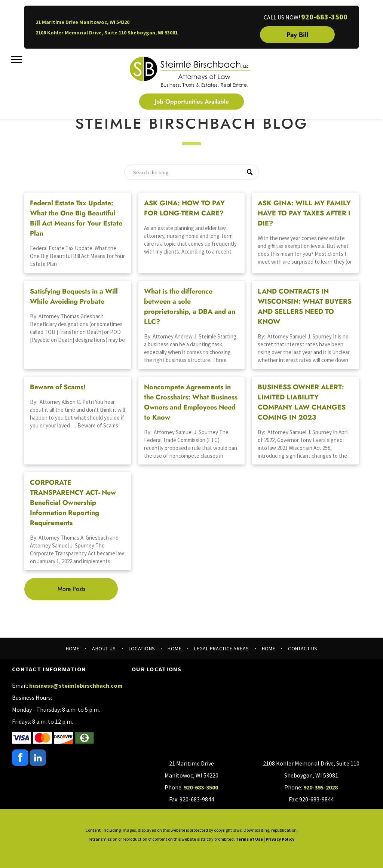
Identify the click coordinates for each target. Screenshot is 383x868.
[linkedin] (38, 759)
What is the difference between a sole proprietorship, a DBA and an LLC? (190, 306)
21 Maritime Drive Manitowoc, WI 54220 (82, 22)
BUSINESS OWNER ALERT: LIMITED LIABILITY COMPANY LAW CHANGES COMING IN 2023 (302, 402)
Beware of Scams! (58, 387)
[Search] (191, 172)
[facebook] (20, 759)
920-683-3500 (324, 17)
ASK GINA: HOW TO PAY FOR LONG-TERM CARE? (184, 208)
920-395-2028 (321, 787)
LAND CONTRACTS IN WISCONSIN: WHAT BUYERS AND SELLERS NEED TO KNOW (305, 306)
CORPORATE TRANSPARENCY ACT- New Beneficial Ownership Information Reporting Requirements (73, 503)
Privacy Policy (280, 839)
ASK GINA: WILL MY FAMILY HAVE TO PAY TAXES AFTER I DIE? (304, 213)
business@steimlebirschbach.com (76, 685)
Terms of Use (249, 839)
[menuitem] (73, 648)
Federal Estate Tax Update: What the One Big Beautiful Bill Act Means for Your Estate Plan (76, 218)
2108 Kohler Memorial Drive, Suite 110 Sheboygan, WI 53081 (107, 33)
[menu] (16, 59)
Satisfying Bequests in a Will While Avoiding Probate (74, 296)
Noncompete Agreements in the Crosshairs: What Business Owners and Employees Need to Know (191, 402)
